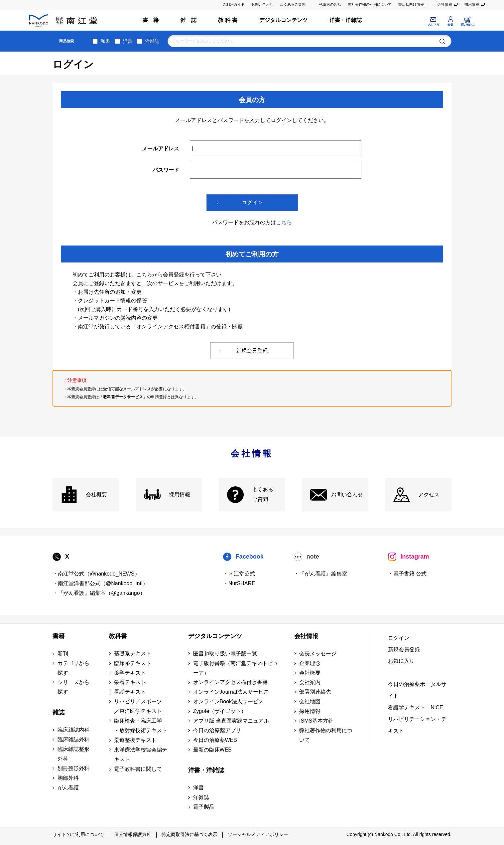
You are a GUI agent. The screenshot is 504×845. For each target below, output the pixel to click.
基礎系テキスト (133, 654)
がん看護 (68, 788)
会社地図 (310, 701)
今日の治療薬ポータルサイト (417, 690)
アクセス (429, 495)
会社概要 (96, 495)
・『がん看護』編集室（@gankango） (99, 593)
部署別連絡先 (315, 692)
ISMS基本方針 (316, 721)
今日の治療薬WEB (215, 740)
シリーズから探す (73, 687)
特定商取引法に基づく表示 (189, 834)
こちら (284, 222)
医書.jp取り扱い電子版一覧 (225, 654)
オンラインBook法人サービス (228, 701)
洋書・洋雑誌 (346, 20)
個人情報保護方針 (133, 834)
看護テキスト (130, 692)
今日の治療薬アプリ (217, 730)
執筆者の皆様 (330, 4)
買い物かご (468, 25)
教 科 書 (228, 20)
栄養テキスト (130, 682)
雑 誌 (189, 20)
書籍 (59, 636)
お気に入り (401, 661)
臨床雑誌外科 (73, 739)
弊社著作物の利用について (370, 4)
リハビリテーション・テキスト (417, 725)
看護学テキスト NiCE (415, 707)
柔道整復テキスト (135, 740)
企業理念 (310, 663)
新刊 (63, 654)
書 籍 (151, 20)
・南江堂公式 (239, 574)
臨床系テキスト (133, 663)
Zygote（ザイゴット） (220, 711)
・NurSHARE (239, 583)
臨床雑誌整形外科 (73, 754)
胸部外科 (68, 778)
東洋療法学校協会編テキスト (141, 755)
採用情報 (472, 4)
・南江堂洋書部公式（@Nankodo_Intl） (100, 583)
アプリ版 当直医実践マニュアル (231, 721)
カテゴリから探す (73, 668)
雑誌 (59, 712)
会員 (450, 25)
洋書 (128, 41)
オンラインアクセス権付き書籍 (230, 682)
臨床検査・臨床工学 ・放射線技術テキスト (141, 726)
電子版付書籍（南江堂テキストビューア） (236, 668)
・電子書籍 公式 (407, 574)
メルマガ (433, 25)
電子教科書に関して (138, 769)
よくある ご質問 (263, 494)
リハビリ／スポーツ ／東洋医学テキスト (138, 706)
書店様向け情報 (411, 4)
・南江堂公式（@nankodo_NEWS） (96, 574)
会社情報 (445, 4)
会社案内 (310, 682)
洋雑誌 (152, 41)
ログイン (399, 638)
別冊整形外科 (73, 768)
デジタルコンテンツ (284, 20)
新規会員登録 (404, 650)
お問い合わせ (262, 4)
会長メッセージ (318, 654)
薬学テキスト (130, 673)
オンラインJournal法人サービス (231, 692)
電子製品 (204, 807)
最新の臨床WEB (212, 750)
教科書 (118, 636)
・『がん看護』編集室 (320, 574)
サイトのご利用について (78, 834)
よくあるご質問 (293, 4)
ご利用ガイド (234, 4)
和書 (105, 41)
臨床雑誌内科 (73, 730)
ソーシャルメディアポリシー (258, 834)
